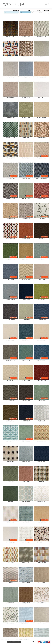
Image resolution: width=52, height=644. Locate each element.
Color (39, 11)
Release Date (16, 11)
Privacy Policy (27, 639)
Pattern (29, 11)
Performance (46, 11)
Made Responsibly (20, 639)
